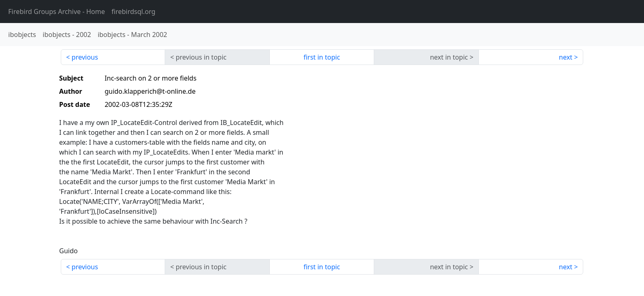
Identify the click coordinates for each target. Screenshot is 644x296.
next (566, 57)
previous (85, 57)
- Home (57, 12)
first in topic (322, 57)
